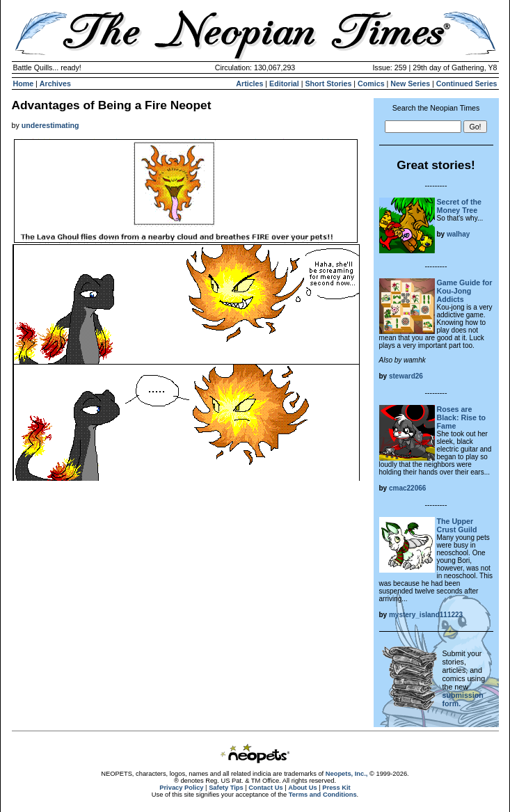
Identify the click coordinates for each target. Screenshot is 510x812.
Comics (371, 83)
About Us (302, 788)
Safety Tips (226, 788)
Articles (249, 83)
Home (24, 83)
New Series (410, 83)
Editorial (284, 83)
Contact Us (265, 788)
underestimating (50, 125)
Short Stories (328, 83)
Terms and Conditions (323, 795)
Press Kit (336, 788)
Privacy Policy (181, 788)
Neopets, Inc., (347, 774)
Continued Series (467, 83)
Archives (55, 83)
